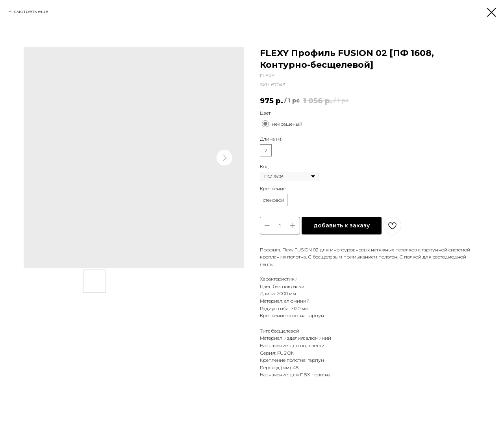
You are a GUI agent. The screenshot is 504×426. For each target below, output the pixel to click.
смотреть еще (31, 11)
